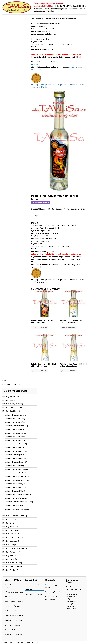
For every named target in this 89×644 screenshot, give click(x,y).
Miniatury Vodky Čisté (10, 563)
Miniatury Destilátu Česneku (15, 429)
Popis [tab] (36, 216)
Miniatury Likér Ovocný (11, 537)
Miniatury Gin (7, 523)
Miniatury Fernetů (9, 519)
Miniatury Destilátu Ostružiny (15, 480)
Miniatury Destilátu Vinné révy (75, 209)
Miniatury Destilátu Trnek (14, 505)
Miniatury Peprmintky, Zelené (13, 548)
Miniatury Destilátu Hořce (14, 440)
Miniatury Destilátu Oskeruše (15, 476)
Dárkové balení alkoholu (13, 611)
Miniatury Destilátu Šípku (14, 491)
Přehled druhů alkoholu (13, 606)
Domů (5, 381)
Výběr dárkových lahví (33, 585)
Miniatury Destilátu (55, 209)
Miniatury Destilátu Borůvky (15, 422)
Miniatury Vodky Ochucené (12, 566)
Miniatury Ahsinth (9, 396)
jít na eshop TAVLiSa (41, 203)
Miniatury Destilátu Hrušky (14, 444)
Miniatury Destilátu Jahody (14, 451)
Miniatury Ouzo (8, 545)
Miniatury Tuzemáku (10, 559)
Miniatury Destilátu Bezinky (15, 419)
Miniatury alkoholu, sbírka (14, 616)
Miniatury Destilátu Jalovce (15, 455)
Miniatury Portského (10, 552)
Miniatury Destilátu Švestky (15, 498)
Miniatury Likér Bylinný (11, 530)
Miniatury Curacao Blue (11, 407)
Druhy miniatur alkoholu (13, 620)
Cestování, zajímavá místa (34, 594)
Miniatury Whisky (9, 570)
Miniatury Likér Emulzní (11, 534)
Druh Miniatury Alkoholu (11, 384)
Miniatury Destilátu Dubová (15, 437)
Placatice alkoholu (11, 630)
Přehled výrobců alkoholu (14, 602)
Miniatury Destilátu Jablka (14, 447)
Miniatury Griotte (9, 526)
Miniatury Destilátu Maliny (14, 466)
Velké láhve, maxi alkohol (14, 635)
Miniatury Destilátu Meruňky (15, 469)
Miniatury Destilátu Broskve (15, 426)
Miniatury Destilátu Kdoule (15, 462)
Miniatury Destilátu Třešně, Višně (17, 502)
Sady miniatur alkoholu (13, 625)
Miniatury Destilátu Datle (14, 433)
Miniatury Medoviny (10, 541)
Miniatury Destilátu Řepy (14, 484)
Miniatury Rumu (8, 555)
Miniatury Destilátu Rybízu (14, 487)
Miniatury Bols (8, 400)
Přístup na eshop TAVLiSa (14, 592)
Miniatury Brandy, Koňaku (12, 404)
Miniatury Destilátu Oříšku (14, 473)
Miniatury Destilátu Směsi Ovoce (17, 495)
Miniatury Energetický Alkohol (13, 516)
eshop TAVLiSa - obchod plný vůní (27, 642)
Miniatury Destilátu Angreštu (15, 415)
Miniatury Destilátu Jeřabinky (15, 458)
